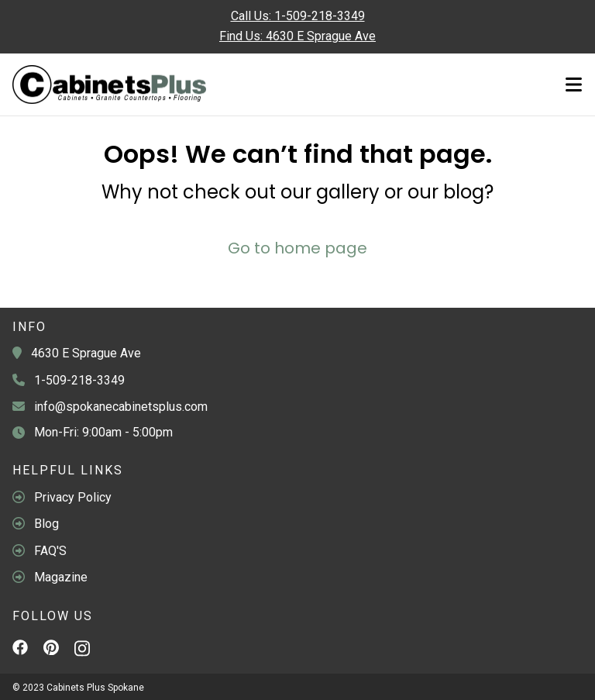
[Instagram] (82, 652)
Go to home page (297, 248)
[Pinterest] (51, 650)
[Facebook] (20, 650)
